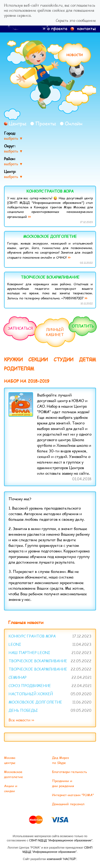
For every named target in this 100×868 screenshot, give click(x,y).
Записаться (20, 328)
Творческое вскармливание (50, 277)
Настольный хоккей (31, 694)
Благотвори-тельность (69, 772)
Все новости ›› (21, 720)
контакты (87, 28)
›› (29, 216)
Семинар (17, 677)
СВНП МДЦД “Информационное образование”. (61, 840)
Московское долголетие (50, 236)
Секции (38, 359)
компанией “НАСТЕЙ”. (62, 859)
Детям (87, 359)
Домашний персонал (68, 804)
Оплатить (83, 326)
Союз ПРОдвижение (30, 686)
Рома (50, 75)
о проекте (57, 28)
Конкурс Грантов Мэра (50, 191)
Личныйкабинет (55, 332)
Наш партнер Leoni (29, 653)
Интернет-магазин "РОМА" (73, 795)
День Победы (23, 710)
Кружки (13, 359)
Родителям (19, 369)
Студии (63, 359)
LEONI (15, 644)
